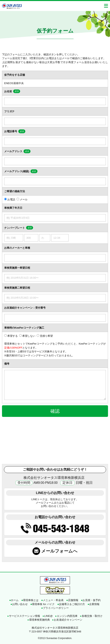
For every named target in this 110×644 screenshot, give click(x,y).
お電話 (11, 199)
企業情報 (93, 604)
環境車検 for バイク (43, 604)
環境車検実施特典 (39, 620)
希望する (13, 336)
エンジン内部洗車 (66, 616)
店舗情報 (72, 600)
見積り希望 (46, 336)
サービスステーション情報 (24, 616)
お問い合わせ (19, 604)
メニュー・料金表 (52, 600)
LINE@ (48, 616)
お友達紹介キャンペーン (67, 620)
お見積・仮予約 (91, 600)
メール (24, 199)
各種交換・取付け (91, 616)
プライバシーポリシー (55, 608)
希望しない (29, 336)
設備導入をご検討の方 (71, 604)
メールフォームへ (59, 551)
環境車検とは (30, 600)
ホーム (14, 600)
